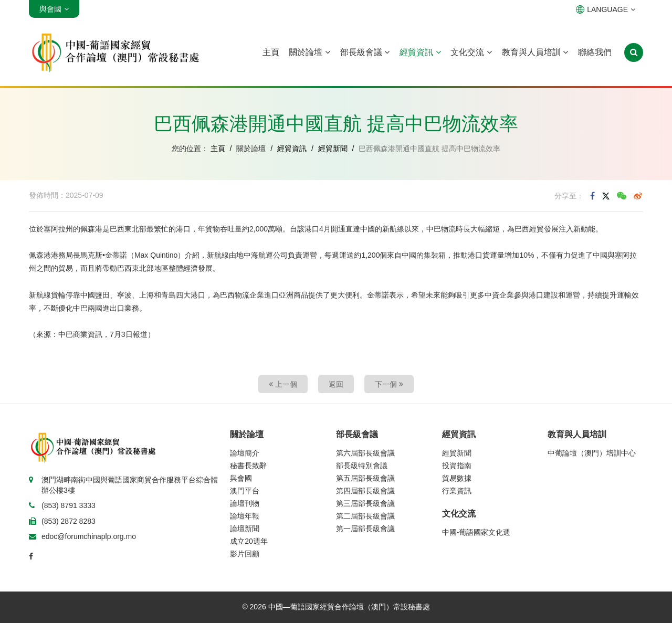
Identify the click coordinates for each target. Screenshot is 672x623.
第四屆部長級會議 (365, 491)
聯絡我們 (595, 52)
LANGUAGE (606, 9)
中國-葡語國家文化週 (476, 532)
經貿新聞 (333, 149)
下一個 (389, 384)
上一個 (283, 384)
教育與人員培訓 (535, 52)
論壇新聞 (245, 529)
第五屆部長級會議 (365, 478)
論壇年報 (245, 516)
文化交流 (471, 52)
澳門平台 (245, 491)
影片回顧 (245, 554)
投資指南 (457, 466)
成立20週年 (249, 541)
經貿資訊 (420, 52)
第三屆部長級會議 (365, 503)
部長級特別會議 (362, 466)
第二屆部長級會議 (365, 516)
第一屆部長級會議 (365, 529)
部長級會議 (365, 52)
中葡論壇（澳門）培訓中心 (592, 453)
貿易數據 (457, 478)
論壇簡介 (245, 453)
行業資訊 (457, 491)
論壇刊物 (245, 503)
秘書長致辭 (248, 466)
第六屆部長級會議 (365, 453)
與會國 (241, 478)
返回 (336, 384)
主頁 (271, 52)
